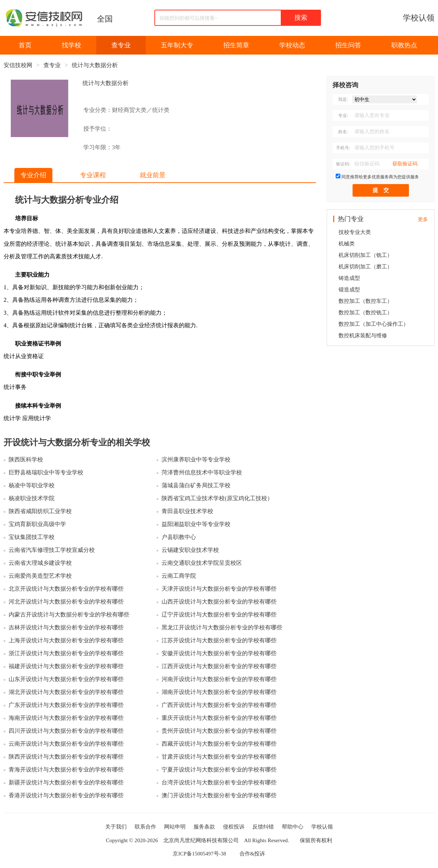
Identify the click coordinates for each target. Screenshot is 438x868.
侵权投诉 (234, 827)
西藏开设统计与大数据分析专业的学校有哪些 (219, 744)
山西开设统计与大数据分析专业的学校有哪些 (219, 602)
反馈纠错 (263, 827)
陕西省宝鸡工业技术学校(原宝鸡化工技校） (217, 498)
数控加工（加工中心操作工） (374, 324)
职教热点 (404, 45)
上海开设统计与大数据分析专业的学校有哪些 (66, 640)
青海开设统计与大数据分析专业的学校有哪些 (66, 770)
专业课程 (93, 175)
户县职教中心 (179, 537)
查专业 (121, 45)
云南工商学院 (179, 576)
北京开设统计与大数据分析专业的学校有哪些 (66, 589)
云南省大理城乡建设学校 (40, 563)
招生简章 (236, 45)
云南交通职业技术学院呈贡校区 (202, 563)
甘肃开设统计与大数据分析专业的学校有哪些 (219, 757)
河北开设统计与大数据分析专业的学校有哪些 (66, 602)
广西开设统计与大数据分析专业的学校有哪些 (219, 705)
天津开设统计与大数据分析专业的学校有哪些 (219, 589)
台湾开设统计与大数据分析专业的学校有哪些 (219, 782)
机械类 (347, 244)
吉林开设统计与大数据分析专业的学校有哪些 (66, 627)
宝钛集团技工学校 (32, 537)
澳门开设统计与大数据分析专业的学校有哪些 (219, 795)
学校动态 (292, 45)
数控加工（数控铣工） (365, 313)
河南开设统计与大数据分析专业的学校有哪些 (219, 679)
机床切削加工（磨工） (365, 267)
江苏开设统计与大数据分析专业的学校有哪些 (219, 640)
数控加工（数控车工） (365, 301)
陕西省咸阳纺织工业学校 (40, 511)
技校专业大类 (355, 232)
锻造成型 (349, 290)
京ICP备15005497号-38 (199, 854)
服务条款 (204, 827)
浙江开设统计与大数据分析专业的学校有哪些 (66, 653)
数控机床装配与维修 (363, 336)
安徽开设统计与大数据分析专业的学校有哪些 (219, 653)
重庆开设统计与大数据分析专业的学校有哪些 (219, 718)
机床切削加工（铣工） (365, 255)
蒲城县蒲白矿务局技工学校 (196, 485)
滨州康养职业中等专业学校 (196, 459)
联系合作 (145, 827)
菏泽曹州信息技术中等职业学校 (202, 472)
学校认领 (419, 18)
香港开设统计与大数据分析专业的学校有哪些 (66, 795)
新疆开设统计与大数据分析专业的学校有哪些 (66, 782)
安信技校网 (18, 65)
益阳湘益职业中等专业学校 (196, 524)
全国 (105, 19)
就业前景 (153, 175)
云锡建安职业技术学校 (190, 550)
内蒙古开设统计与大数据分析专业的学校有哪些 (69, 614)
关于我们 (116, 827)
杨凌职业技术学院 (32, 498)
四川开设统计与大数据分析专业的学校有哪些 (66, 731)
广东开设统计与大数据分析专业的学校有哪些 (66, 705)
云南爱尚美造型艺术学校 (40, 576)
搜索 (301, 18)
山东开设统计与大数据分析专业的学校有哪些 (66, 679)
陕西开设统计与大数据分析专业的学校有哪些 (66, 757)
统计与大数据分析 (95, 65)
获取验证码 (405, 164)
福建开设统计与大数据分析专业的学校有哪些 (66, 666)
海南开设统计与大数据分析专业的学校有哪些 (66, 718)
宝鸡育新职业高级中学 (37, 524)
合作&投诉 (252, 854)
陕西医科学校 (26, 459)
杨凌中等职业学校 (32, 485)
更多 (423, 219)
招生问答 (348, 45)
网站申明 (175, 827)
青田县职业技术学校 (187, 511)
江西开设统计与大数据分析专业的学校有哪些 (219, 666)
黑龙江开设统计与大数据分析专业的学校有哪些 (222, 627)
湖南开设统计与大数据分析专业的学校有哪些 (219, 692)
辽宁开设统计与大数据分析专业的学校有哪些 (219, 614)
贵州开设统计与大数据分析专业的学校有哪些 (219, 731)
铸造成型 (349, 278)
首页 (25, 45)
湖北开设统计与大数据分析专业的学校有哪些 (66, 692)
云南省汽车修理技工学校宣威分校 (52, 550)
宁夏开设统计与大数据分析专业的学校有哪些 (219, 770)
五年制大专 (177, 45)
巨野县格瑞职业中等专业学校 (46, 472)
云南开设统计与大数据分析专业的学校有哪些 (66, 744)
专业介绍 (33, 175)
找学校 (71, 45)
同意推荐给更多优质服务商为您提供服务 (380, 177)
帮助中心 (293, 827)
